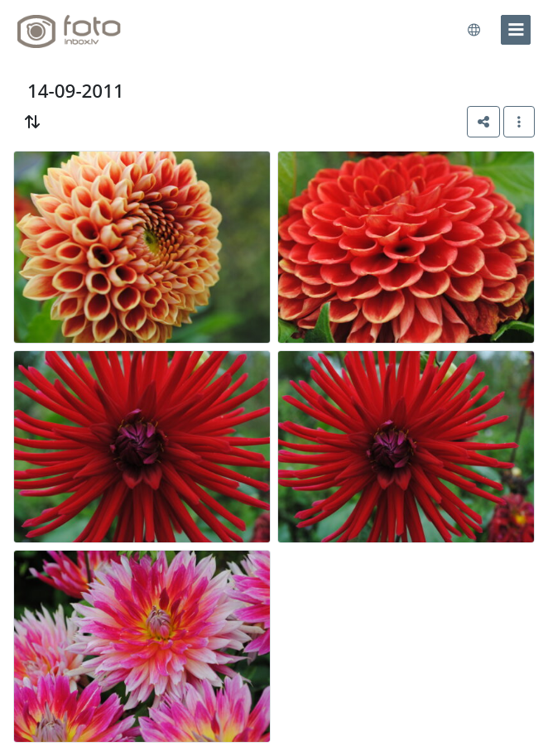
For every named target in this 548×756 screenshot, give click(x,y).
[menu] (516, 30)
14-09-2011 (76, 91)
